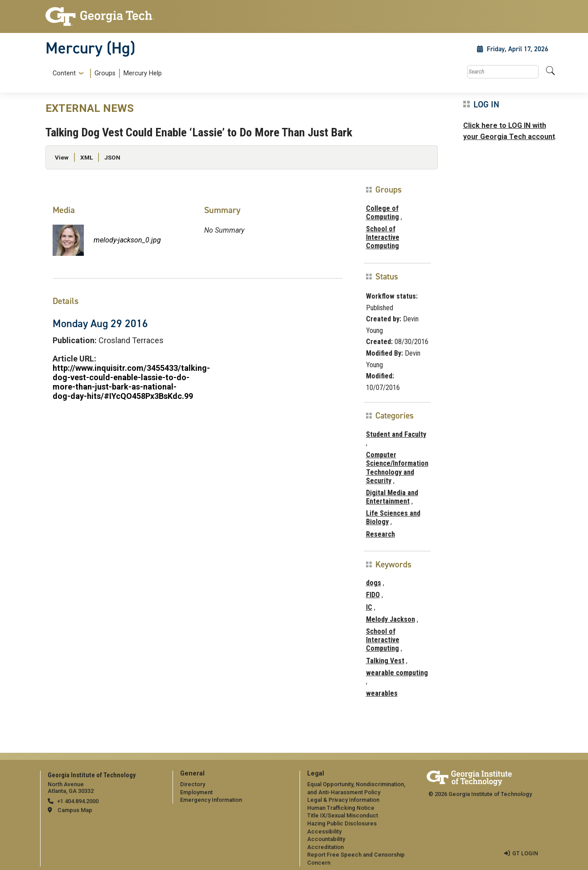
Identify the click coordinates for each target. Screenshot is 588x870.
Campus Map (75, 810)
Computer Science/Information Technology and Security (397, 468)
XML (86, 157)
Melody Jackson (391, 619)
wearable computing (397, 673)
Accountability (326, 839)
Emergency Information (211, 800)
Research (380, 534)
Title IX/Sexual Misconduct (343, 815)
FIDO (373, 595)
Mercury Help (143, 73)
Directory (193, 784)
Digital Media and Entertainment (392, 497)
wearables (382, 693)
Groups (105, 73)
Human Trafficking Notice (341, 808)
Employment (196, 792)
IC (369, 607)
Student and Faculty (396, 434)
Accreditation (325, 847)
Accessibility (324, 831)
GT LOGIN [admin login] (525, 853)
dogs (374, 583)
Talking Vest (385, 661)
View (62, 157)
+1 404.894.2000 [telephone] (78, 801)
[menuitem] (105, 73)
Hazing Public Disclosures (342, 823)
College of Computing (382, 213)
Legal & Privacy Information (343, 800)
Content (64, 74)
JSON (112, 157)
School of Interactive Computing (383, 237)
